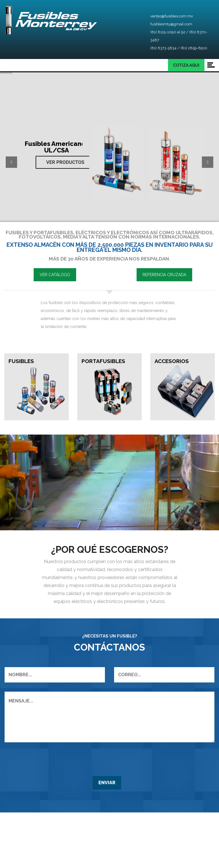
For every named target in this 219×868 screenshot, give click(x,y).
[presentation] (48, 819)
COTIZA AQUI (186, 65)
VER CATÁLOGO (55, 275)
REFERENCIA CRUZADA (164, 275)
